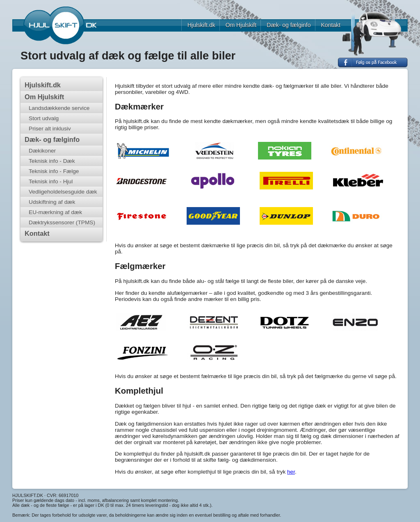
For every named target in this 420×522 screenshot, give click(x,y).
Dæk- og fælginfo (289, 25)
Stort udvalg (44, 118)
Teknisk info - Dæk (52, 161)
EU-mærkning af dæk (55, 212)
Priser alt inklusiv (50, 129)
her (291, 472)
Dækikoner (42, 151)
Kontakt (331, 25)
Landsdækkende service (59, 108)
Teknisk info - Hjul (51, 181)
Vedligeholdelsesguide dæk (63, 192)
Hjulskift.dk (201, 25)
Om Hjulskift (241, 25)
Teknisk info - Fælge (54, 171)
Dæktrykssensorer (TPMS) (62, 222)
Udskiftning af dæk (52, 202)
